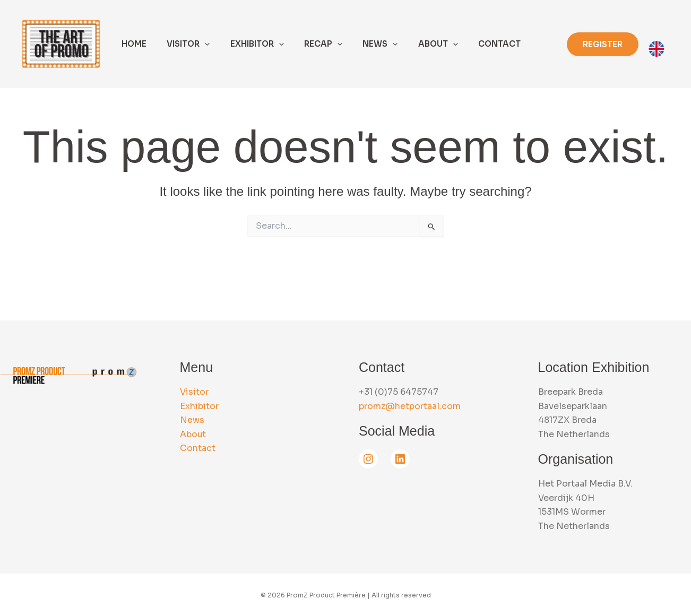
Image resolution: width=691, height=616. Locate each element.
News (192, 420)
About (193, 434)
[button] (603, 44)
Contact (198, 448)
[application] (198, 44)
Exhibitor (199, 406)
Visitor (194, 392)
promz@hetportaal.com (410, 406)
